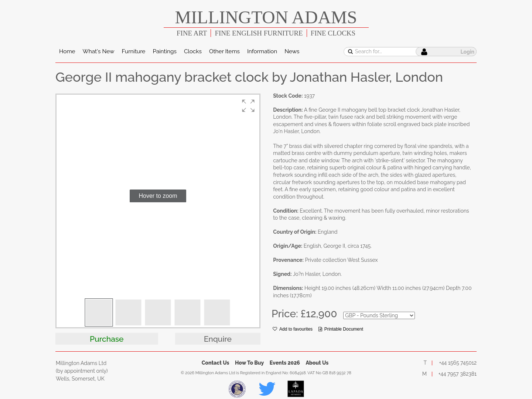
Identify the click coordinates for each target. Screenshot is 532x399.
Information (262, 51)
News (292, 51)
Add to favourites (293, 329)
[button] (248, 106)
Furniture (133, 51)
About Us (317, 363)
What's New (99, 51)
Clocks (193, 51)
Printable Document (341, 329)
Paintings (165, 51)
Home (67, 51)
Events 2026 (285, 363)
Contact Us (216, 363)
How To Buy (249, 363)
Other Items (224, 51)
